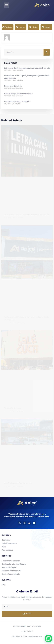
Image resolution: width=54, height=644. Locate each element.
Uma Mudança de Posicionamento (18, 94)
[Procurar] (47, 52)
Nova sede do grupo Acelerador (17, 101)
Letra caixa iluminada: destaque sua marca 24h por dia (27, 68)
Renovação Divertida (13, 86)
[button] (6, 5)
